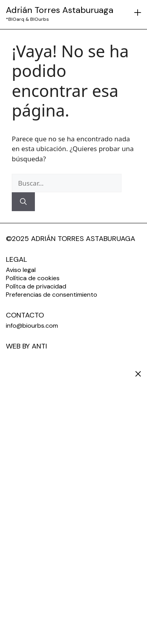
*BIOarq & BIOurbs (27, 19)
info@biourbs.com (32, 326)
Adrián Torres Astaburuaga (60, 10)
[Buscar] (23, 202)
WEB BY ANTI (26, 346)
